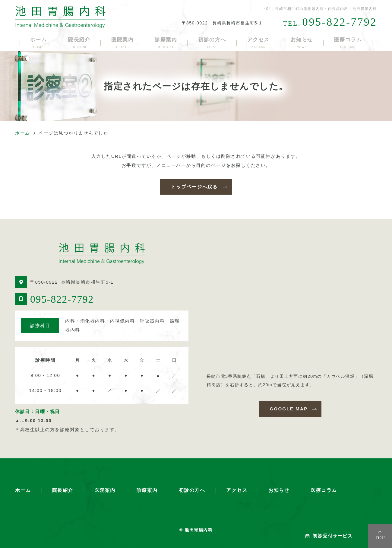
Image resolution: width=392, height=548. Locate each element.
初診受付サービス (329, 536)
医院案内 (122, 43)
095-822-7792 (62, 299)
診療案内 (166, 43)
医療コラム (348, 43)
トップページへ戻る (194, 187)
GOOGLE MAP (289, 409)
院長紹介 (79, 43)
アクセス (258, 43)
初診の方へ (212, 43)
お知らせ (302, 43)
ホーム (39, 43)
